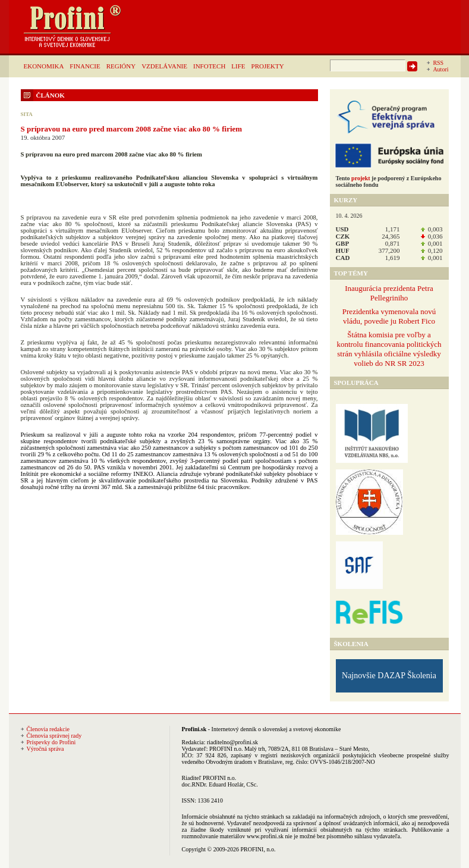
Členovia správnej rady (54, 736)
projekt (361, 178)
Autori (440, 69)
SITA (27, 114)
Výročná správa (45, 749)
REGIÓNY (121, 66)
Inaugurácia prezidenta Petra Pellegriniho (389, 293)
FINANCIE (85, 66)
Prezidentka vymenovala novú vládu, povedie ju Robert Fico (389, 316)
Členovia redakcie (48, 729)
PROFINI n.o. (226, 749)
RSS (438, 63)
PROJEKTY (268, 66)
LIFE (238, 66)
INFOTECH (209, 66)
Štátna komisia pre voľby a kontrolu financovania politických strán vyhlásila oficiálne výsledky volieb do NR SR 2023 (389, 349)
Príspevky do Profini (51, 742)
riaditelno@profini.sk (232, 742)
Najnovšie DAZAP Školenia (389, 676)
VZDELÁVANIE (164, 66)
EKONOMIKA (44, 66)
